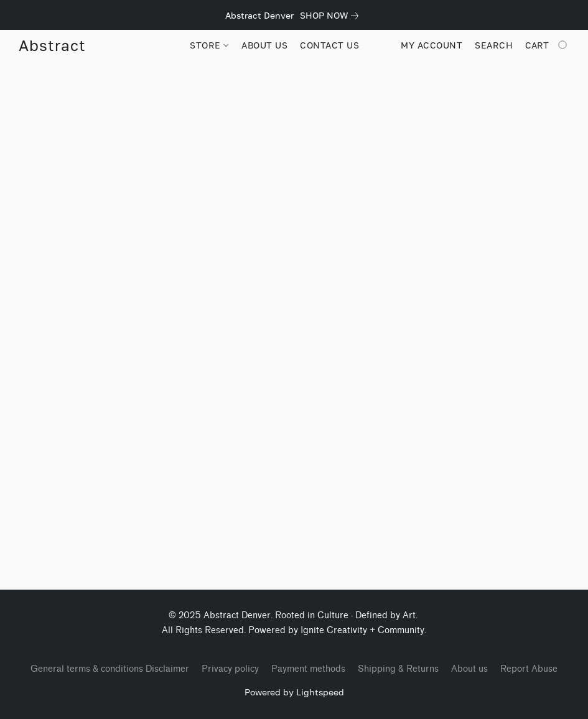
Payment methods (308, 669)
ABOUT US (264, 45)
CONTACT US (329, 45)
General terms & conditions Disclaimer (110, 669)
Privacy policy (230, 669)
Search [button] (494, 45)
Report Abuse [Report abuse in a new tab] (529, 669)
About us (469, 669)
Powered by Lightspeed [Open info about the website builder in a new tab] (294, 692)
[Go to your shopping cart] (547, 45)
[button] (52, 45)
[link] (332, 16)
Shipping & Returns (398, 669)
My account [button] (432, 45)
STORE (209, 45)
